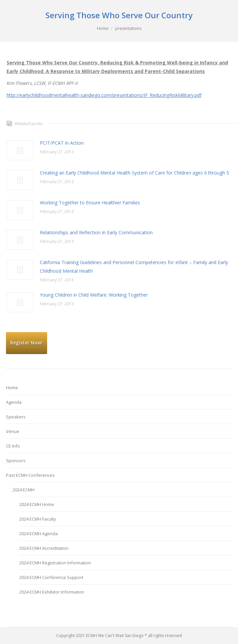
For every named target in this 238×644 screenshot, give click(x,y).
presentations (128, 28)
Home (103, 28)
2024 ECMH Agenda (39, 534)
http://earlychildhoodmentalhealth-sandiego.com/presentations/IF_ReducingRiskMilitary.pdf (104, 95)
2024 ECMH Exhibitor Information (52, 592)
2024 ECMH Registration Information (55, 563)
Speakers (16, 417)
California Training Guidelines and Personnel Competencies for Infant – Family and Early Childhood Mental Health (134, 267)
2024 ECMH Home (37, 504)
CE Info (13, 446)
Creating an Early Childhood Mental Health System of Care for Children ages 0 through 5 (134, 173)
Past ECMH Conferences (30, 475)
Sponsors (16, 461)
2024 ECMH (24, 490)
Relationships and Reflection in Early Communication (96, 232)
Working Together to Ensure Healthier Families (90, 203)
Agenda (14, 402)
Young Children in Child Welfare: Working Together (94, 295)
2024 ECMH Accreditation (44, 548)
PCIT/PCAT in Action (62, 143)
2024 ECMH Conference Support (51, 577)
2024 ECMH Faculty (38, 519)
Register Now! (26, 343)
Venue (13, 431)
